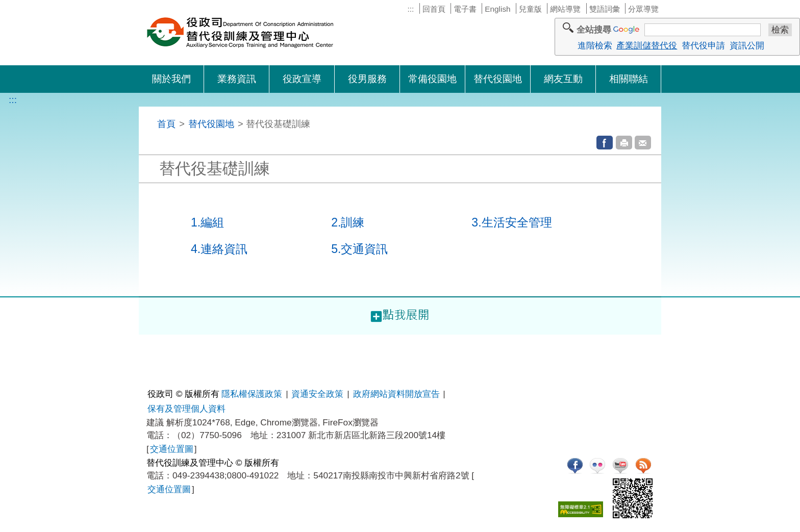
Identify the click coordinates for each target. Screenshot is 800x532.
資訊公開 (747, 45)
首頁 (166, 124)
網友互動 (563, 79)
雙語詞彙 (605, 9)
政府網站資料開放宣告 (396, 394)
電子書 (465, 9)
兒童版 (530, 9)
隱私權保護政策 (252, 394)
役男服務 (367, 79)
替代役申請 (703, 45)
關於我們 (171, 79)
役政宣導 (302, 79)
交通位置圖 (172, 449)
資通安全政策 (317, 394)
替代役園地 (498, 79)
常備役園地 (432, 79)
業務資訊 (237, 79)
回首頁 (434, 9)
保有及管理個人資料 (186, 409)
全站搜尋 (594, 30)
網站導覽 (565, 9)
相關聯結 (629, 79)
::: (410, 9)
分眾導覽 (643, 9)
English (497, 9)
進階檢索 (595, 45)
